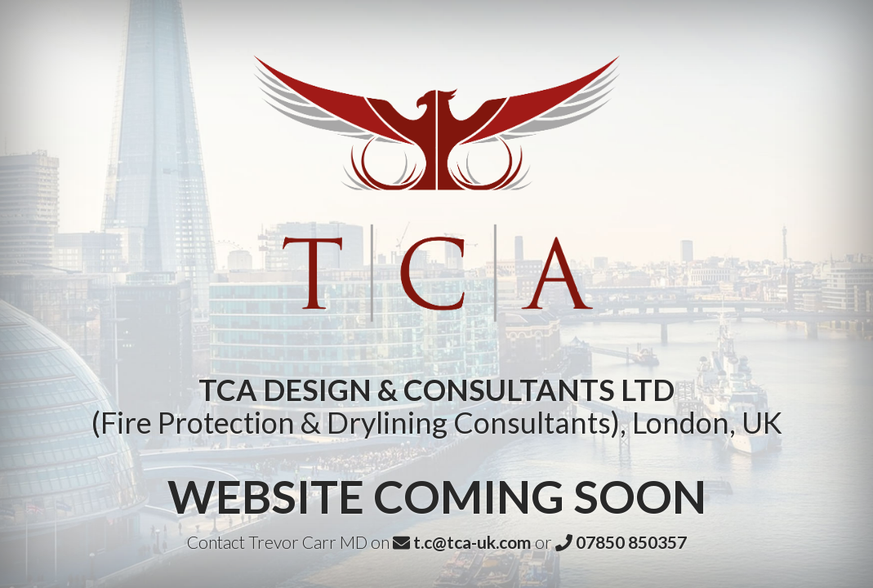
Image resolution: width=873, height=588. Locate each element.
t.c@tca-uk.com (462, 542)
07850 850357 (621, 542)
